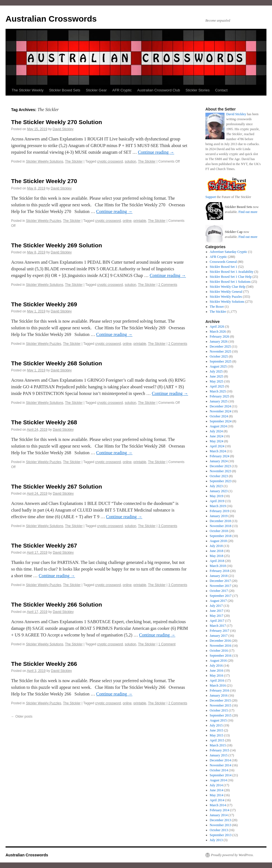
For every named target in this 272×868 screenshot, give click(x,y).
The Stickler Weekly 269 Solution (57, 245)
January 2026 (219, 341)
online (127, 221)
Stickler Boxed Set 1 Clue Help (231, 277)
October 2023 (219, 476)
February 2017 (220, 631)
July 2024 (216, 431)
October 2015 (219, 710)
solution (130, 161)
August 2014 (218, 780)
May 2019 (217, 496)
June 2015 (217, 730)
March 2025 (218, 391)
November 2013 (221, 825)
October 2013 (219, 830)
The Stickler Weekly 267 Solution (57, 486)
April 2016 (217, 680)
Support (211, 197)
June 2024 (217, 436)
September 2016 (221, 656)
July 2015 (216, 725)
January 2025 (219, 401)
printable (140, 221)
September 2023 (221, 481)
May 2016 (217, 676)
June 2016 (217, 671)
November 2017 (221, 586)
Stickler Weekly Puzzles (43, 221)
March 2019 (218, 506)
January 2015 (219, 755)
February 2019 (220, 511)
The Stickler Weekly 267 (44, 545)
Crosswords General (223, 262)
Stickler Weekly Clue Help (228, 287)
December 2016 (220, 641)
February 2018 (220, 571)
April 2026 (217, 327)
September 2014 (221, 775)
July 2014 (216, 785)
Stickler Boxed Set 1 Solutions (230, 282)
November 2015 (221, 705)
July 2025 (216, 371)
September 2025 (221, 361)
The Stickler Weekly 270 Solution (57, 122)
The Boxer (217, 307)
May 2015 (217, 735)
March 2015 (218, 745)
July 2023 (216, 486)
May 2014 (217, 795)
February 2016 (220, 690)
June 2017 (217, 611)
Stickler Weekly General (226, 292)
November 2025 (221, 351)
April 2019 (217, 501)
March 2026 (218, 332)
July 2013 (216, 840)
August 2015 (218, 720)
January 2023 (219, 491)
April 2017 (217, 621)
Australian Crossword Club (159, 90)
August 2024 (218, 426)
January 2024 (219, 461)
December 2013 (220, 820)
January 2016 (219, 695)
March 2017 (218, 626)
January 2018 (219, 576)
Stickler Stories (197, 90)
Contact (221, 90)
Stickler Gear (96, 90)
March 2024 (218, 451)
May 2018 (217, 556)
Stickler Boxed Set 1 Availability (232, 272)
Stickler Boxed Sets (65, 90)
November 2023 (221, 471)
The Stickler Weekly (28, 90)
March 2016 (218, 685)
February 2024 (220, 456)
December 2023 (220, 466)
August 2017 (218, 601)
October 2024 (219, 416)
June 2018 (217, 551)
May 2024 (217, 441)
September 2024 (221, 421)
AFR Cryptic (122, 90)
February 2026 (220, 337)
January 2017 (219, 636)
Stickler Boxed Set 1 (224, 267)
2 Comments (168, 285)
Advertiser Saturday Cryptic (229, 252)
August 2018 (218, 541)
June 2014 (217, 790)
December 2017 (220, 581)
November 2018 (221, 526)
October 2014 (219, 770)
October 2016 (219, 651)
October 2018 (219, 531)
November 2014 (221, 765)
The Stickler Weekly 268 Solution (57, 363)
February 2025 (220, 396)
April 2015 (217, 740)
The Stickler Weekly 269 (44, 304)
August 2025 (218, 366)
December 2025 (220, 346)
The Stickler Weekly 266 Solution (57, 604)
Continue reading (156, 152)
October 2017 (219, 591)
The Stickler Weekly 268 (44, 422)
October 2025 (219, 356)
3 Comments (168, 526)
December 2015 (220, 700)
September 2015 (221, 715)
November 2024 (221, 411)
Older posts (22, 717)
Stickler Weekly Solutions (45, 161)
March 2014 (218, 805)
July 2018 (216, 546)
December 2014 (220, 760)
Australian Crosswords (51, 19)
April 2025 (217, 386)
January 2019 (219, 516)
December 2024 (220, 406)
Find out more (248, 212)
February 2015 (220, 750)
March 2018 (218, 566)
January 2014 (219, 815)
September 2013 (221, 835)
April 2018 (217, 561)
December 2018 (220, 521)
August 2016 (218, 661)
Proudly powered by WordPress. (232, 855)
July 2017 (216, 606)
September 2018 (221, 536)
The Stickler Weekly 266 (44, 664)
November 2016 (221, 646)
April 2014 (217, 800)
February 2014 (220, 810)
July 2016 (216, 666)
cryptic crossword (110, 161)
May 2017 (217, 616)
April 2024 (217, 446)
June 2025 (217, 376)
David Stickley (63, 129)
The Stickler (74, 161)
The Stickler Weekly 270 (44, 181)
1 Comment (167, 644)
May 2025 (217, 381)
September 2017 (221, 596)
